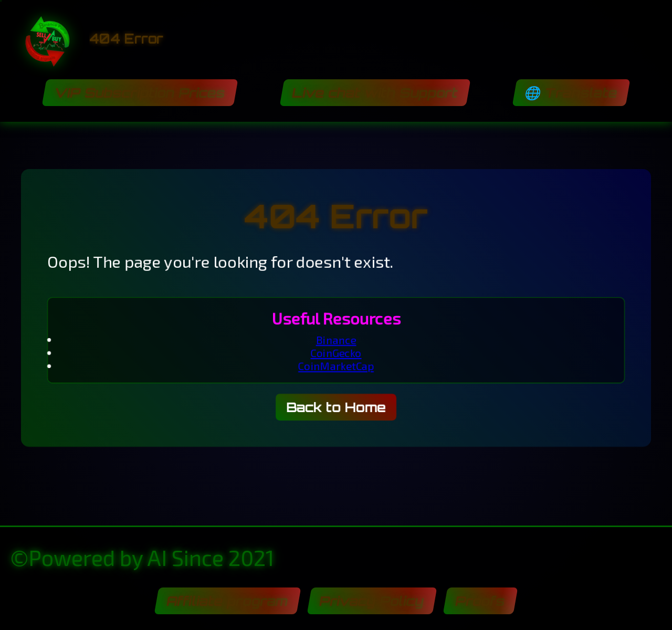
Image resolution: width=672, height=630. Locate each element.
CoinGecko (336, 353)
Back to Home (336, 408)
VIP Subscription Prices (140, 93)
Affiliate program (227, 601)
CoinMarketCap (336, 366)
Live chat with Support (375, 93)
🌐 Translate (571, 93)
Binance (336, 340)
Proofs (480, 601)
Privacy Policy (372, 601)
